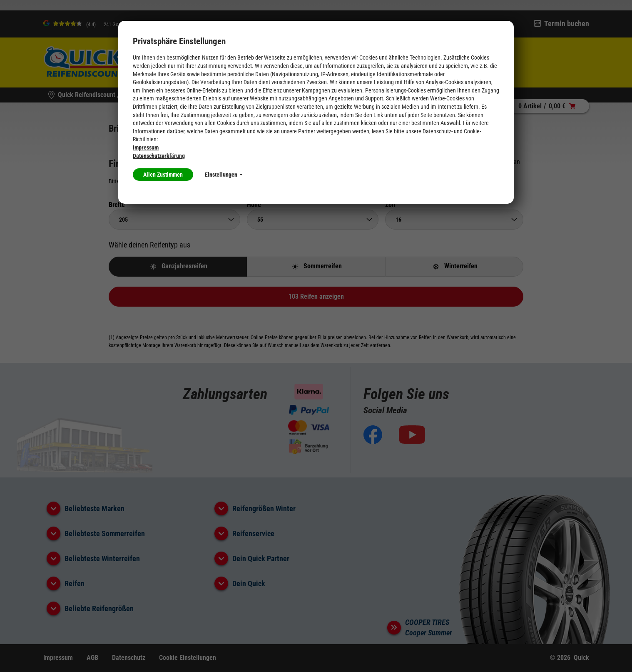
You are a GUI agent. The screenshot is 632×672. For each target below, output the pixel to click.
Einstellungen (224, 175)
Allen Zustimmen (163, 175)
